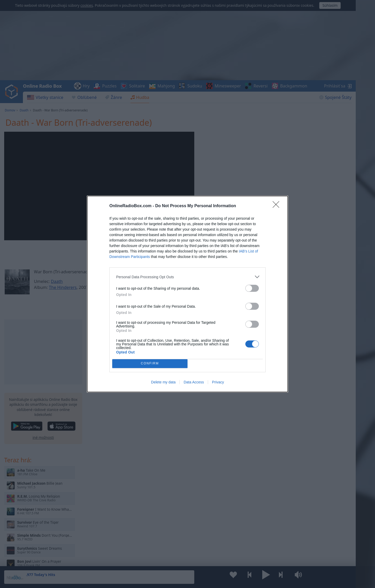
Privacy (218, 382)
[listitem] (187, 277)
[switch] (252, 288)
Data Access (194, 382)
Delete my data (163, 382)
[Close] (278, 206)
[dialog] (187, 294)
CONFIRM (150, 364)
